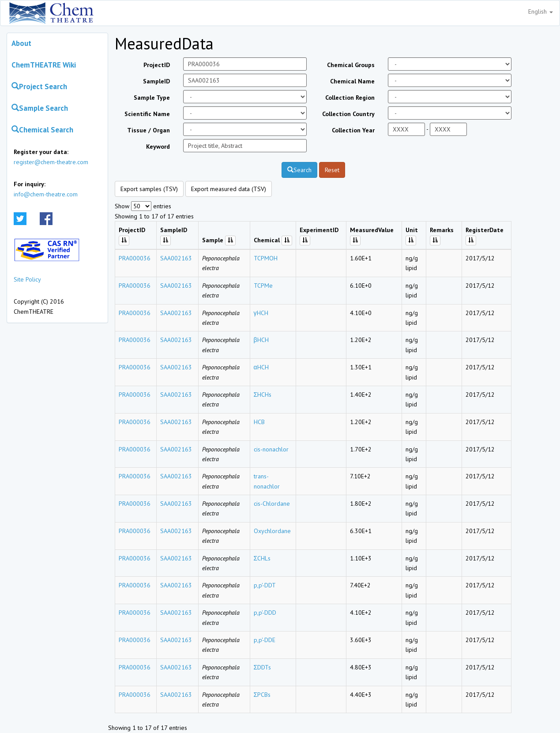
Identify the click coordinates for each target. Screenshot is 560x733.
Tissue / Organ (148, 130)
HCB (259, 422)
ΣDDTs (263, 667)
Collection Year (353, 130)
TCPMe (263, 286)
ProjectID (157, 65)
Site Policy (27, 279)
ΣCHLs (262, 558)
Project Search (39, 86)
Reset (332, 170)
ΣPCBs (262, 695)
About (21, 43)
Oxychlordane (272, 531)
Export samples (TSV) (149, 189)
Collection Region (350, 98)
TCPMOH (266, 258)
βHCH (261, 340)
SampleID (156, 81)
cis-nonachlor (271, 449)
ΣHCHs (263, 395)
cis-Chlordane (272, 504)
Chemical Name (352, 81)
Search (299, 170)
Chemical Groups (351, 65)
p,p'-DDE (265, 640)
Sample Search (40, 108)
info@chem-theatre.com (46, 194)
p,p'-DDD (265, 613)
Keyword (158, 147)
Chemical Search (42, 130)
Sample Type (152, 98)
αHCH (261, 367)
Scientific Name (147, 114)
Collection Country (348, 114)
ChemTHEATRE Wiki (44, 65)
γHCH (261, 313)
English (541, 11)
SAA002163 (176, 258)
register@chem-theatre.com (51, 162)
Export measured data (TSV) (229, 189)
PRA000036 (135, 258)
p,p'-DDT (265, 585)
